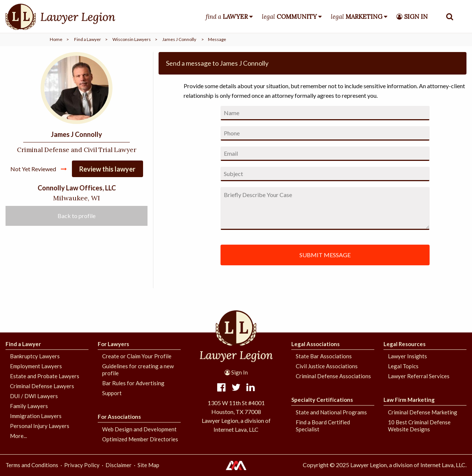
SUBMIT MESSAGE (325, 255)
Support (112, 393)
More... (18, 436)
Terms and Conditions (32, 465)
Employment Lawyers (36, 366)
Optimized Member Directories (140, 439)
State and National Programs (331, 412)
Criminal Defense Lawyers (42, 386)
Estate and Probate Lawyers (45, 376)
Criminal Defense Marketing (423, 412)
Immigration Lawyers (36, 416)
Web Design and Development (139, 429)
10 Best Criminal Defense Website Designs (419, 426)
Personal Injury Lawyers (40, 426)
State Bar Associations (324, 356)
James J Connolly (179, 39)
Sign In (236, 372)
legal (289, 17)
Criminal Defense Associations (333, 376)
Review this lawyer (107, 169)
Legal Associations (315, 344)
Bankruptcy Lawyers (35, 356)
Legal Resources (405, 344)
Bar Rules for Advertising (133, 383)
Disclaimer (119, 465)
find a (227, 17)
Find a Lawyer (88, 39)
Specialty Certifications (322, 400)
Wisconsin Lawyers (132, 39)
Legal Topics (403, 366)
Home (56, 39)
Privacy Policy (82, 465)
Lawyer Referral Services (419, 376)
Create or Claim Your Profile (137, 356)
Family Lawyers (29, 406)
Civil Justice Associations (327, 366)
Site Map (148, 465)
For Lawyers (113, 344)
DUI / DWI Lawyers (34, 396)
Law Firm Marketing (409, 400)
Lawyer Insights (407, 356)
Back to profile (77, 216)
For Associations (119, 417)
